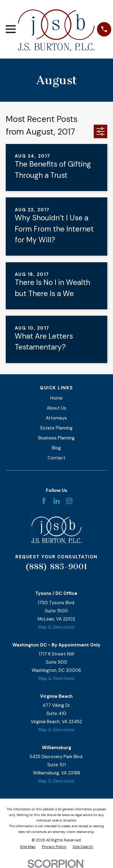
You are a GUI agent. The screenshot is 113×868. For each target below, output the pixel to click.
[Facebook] (44, 501)
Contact (56, 458)
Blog (56, 448)
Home (56, 398)
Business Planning (56, 438)
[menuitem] (28, 847)
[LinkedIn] (56, 501)
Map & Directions (56, 627)
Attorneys (56, 418)
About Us (56, 408)
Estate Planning (56, 428)
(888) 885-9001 (56, 567)
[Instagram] (69, 501)
